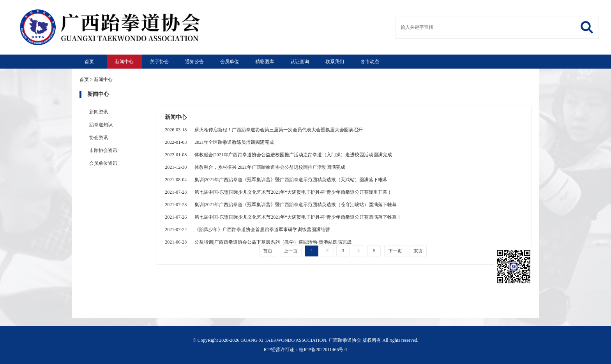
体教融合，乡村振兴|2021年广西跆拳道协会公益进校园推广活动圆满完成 (255, 167)
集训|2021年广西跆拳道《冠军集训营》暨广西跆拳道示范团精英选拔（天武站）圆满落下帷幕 (276, 180)
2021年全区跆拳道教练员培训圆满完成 (219, 142)
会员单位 (230, 62)
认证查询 (300, 62)
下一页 (395, 251)
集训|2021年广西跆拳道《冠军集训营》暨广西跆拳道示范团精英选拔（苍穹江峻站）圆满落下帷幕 (281, 205)
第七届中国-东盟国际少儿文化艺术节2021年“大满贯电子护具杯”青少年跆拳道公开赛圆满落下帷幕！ (283, 217)
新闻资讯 (99, 112)
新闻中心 (124, 62)
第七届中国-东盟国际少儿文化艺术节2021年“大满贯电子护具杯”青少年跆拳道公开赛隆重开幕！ (278, 192)
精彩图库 (265, 62)
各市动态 (370, 62)
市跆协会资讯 (103, 150)
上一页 (291, 251)
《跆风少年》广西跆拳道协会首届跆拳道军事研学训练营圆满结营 (247, 230)
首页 (89, 62)
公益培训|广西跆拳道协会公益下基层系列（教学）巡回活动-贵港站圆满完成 (258, 242)
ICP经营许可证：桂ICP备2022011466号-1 (306, 350)
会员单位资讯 (103, 163)
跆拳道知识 (101, 125)
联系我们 (335, 62)
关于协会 (159, 62)
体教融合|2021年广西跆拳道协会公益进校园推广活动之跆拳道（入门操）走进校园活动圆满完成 (278, 155)
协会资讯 (99, 138)
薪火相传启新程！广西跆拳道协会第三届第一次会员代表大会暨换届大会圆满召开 (264, 130)
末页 (418, 251)
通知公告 (194, 62)
